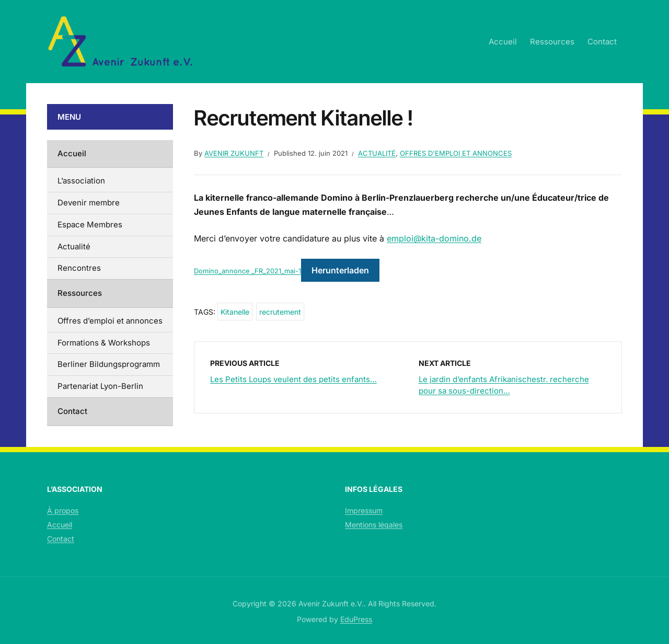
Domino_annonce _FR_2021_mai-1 (247, 271)
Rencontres (79, 268)
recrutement (280, 312)
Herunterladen (340, 270)
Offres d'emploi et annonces (456, 153)
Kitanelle (235, 312)
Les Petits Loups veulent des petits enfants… (293, 379)
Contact (602, 42)
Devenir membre (89, 203)
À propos (63, 510)
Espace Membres (90, 225)
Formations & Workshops (104, 343)
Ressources (552, 42)
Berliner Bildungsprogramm (109, 364)
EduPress (356, 619)
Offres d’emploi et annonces (110, 321)
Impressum (364, 510)
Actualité (377, 153)
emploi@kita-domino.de (434, 238)
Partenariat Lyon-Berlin (100, 386)
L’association (81, 181)
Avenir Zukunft (234, 153)
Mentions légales (374, 525)
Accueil (503, 42)
